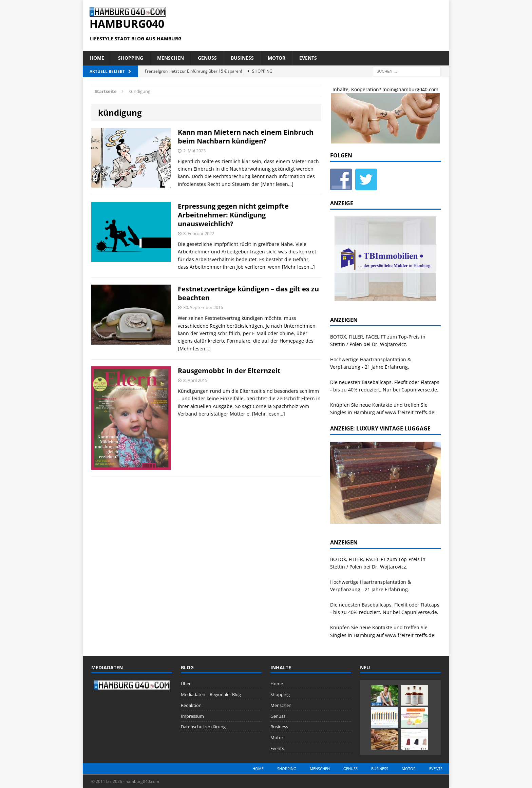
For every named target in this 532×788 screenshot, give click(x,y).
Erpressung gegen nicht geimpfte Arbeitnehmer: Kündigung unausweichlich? (233, 215)
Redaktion (191, 705)
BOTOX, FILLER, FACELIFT (358, 337)
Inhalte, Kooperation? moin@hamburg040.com (385, 89)
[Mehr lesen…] (277, 184)
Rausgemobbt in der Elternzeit (229, 371)
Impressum (192, 716)
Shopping (131, 58)
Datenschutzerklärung (203, 727)
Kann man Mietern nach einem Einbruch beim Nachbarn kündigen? (246, 137)
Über (186, 684)
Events (308, 58)
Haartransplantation (383, 359)
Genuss (207, 58)
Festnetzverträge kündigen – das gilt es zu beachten (248, 293)
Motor (277, 58)
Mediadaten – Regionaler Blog (211, 694)
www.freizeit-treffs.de (410, 412)
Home (97, 58)
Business (242, 58)
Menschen (170, 58)
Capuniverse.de (419, 390)
